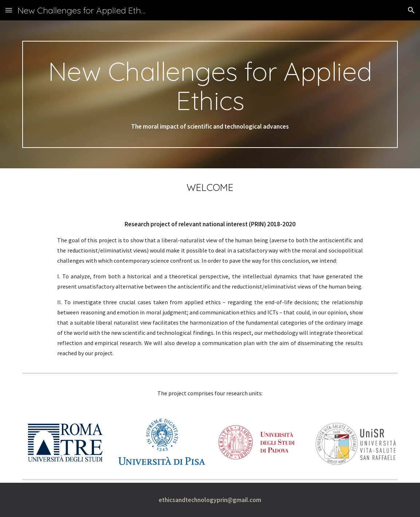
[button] (9, 10)
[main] (210, 94)
